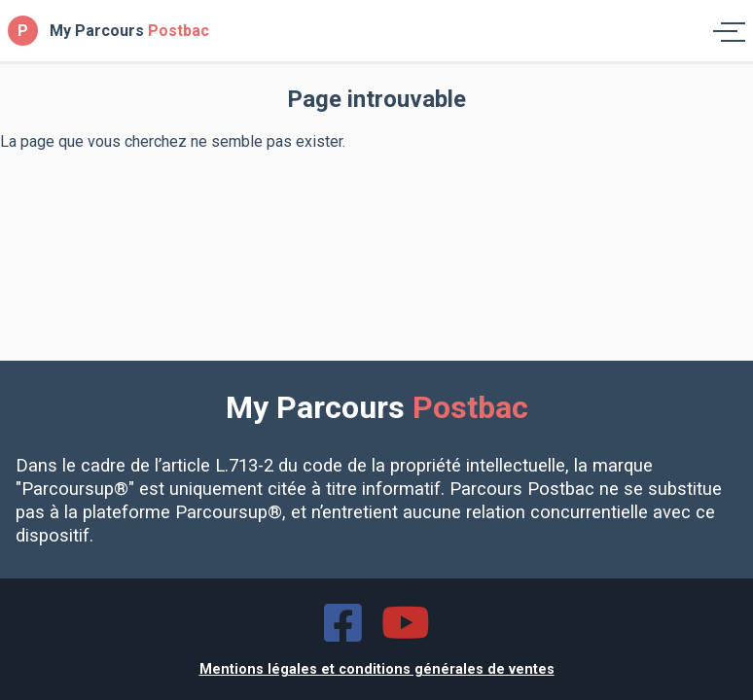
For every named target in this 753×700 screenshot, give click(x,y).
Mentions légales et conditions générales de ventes (377, 669)
